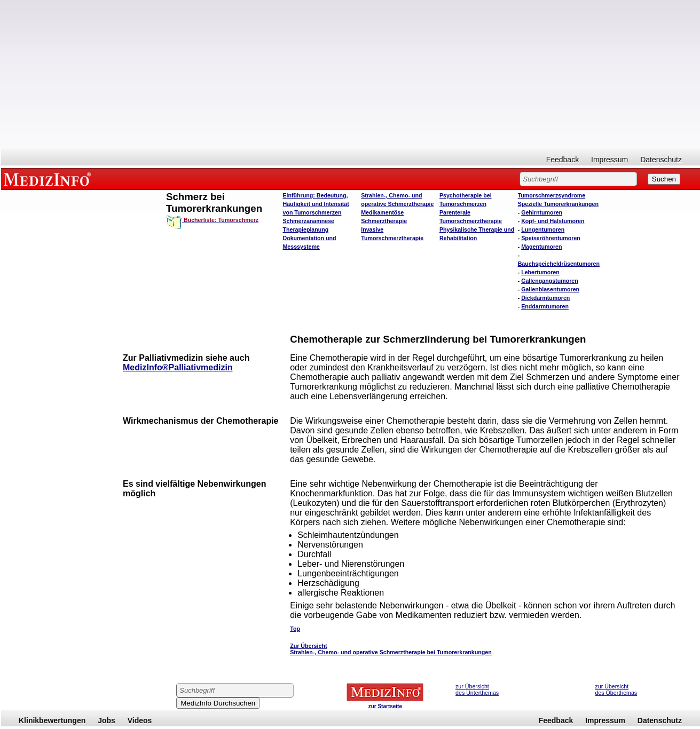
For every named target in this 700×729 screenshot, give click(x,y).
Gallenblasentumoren (550, 289)
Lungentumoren (543, 229)
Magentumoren (541, 247)
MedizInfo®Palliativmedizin (178, 367)
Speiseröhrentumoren (551, 238)
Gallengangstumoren (550, 281)
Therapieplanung (305, 229)
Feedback (563, 160)
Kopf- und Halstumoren (553, 221)
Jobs (107, 720)
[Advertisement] (351, 75)
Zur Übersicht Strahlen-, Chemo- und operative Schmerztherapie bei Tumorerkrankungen (391, 649)
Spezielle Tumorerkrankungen (558, 204)
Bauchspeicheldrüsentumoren (559, 264)
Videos (140, 720)
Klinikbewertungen (52, 720)
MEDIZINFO (49, 179)
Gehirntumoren (542, 212)
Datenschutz (661, 160)
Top (295, 629)
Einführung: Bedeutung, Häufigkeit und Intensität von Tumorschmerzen (316, 204)
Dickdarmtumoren (545, 298)
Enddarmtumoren (545, 306)
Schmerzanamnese (308, 221)
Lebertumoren (540, 272)
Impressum (609, 160)
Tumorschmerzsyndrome (552, 195)
